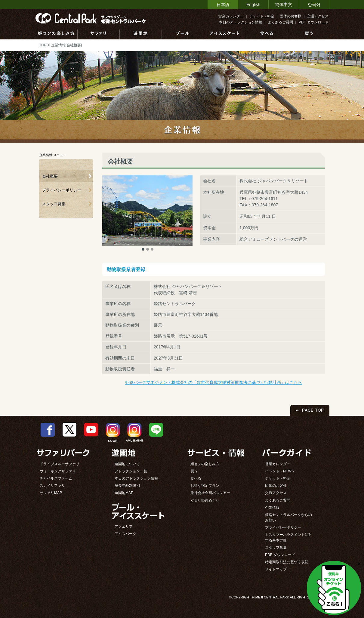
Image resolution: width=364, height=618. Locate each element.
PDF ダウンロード (313, 22)
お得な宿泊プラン (205, 486)
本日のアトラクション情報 (241, 22)
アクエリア (124, 527)
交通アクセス (318, 16)
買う (309, 34)
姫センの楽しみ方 (56, 34)
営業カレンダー (231, 16)
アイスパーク (125, 534)
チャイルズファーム (56, 478)
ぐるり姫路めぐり (205, 500)
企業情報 (272, 508)
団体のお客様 (291, 16)
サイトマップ (276, 569)
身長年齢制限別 (127, 486)
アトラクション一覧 (131, 471)
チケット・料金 (262, 16)
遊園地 (141, 34)
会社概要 (50, 176)
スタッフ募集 (54, 204)
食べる (267, 34)
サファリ (99, 34)
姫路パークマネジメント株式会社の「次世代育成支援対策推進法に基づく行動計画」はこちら (214, 382)
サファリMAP (51, 493)
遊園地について (127, 464)
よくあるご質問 (280, 22)
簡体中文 (284, 5)
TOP (43, 45)
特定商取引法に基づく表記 (287, 562)
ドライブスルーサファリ (60, 464)
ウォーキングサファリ (58, 471)
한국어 (314, 5)
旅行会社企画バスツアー (210, 493)
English (253, 5)
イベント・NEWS (279, 471)
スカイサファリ (52, 486)
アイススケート (225, 34)
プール (183, 34)
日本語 (223, 5)
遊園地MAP (124, 493)
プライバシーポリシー (62, 190)
